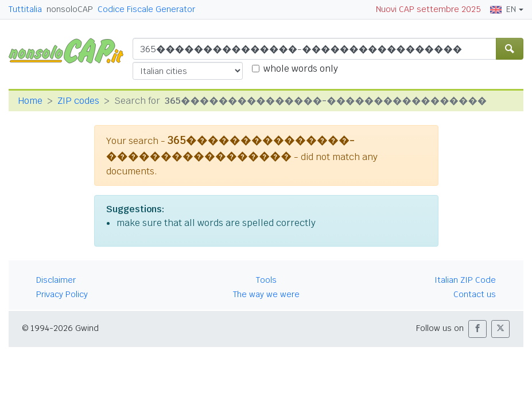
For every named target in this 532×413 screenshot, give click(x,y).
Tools (266, 280)
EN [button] (503, 9)
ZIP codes (78, 101)
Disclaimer (56, 280)
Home (30, 101)
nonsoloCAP (70, 9)
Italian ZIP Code (465, 280)
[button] (477, 329)
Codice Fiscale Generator (146, 9)
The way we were (266, 294)
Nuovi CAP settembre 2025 (428, 9)
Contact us (475, 294)
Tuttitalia (25, 9)
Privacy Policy (62, 294)
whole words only (301, 69)
